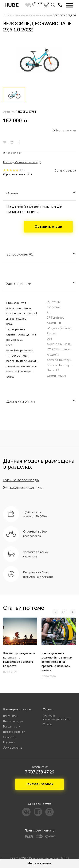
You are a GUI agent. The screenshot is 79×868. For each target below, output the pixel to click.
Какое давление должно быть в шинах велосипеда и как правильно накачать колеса (57, 662)
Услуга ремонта (13, 748)
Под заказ (9, 742)
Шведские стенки (14, 732)
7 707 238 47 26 (39, 772)
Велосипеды (11, 716)
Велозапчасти (12, 727)
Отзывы (48, 724)
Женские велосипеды (23, 488)
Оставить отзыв (65, 171)
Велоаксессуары (13, 721)
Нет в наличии (39, 863)
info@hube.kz (39, 767)
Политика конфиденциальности (56, 718)
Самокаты (9, 737)
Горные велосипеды (21, 480)
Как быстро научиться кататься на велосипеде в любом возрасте (19, 660)
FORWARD (54, 302)
